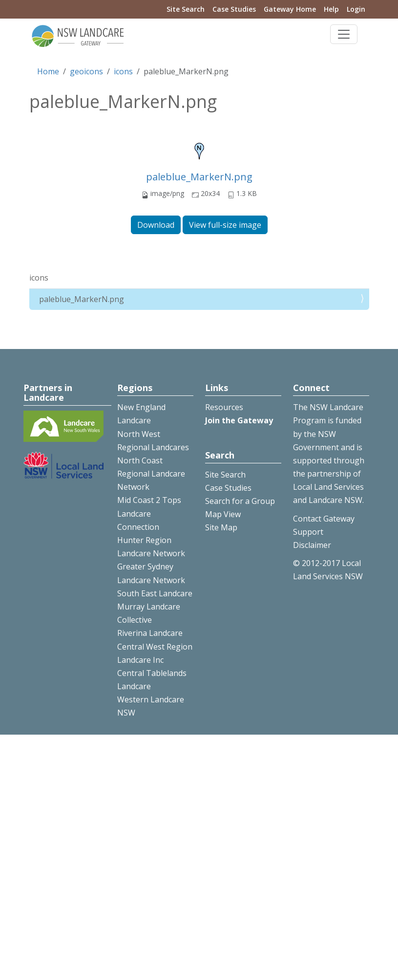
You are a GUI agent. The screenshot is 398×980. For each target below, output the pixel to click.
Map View (223, 514)
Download (156, 225)
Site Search (186, 9)
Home (48, 71)
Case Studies (234, 9)
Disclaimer (312, 545)
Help (331, 9)
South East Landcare (155, 593)
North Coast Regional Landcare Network (151, 474)
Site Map (221, 527)
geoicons (86, 71)
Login (356, 9)
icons (123, 71)
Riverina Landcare (150, 633)
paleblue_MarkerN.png (199, 177)
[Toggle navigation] (344, 34)
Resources (224, 407)
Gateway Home (290, 9)
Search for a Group (240, 501)
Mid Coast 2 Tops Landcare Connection (149, 513)
